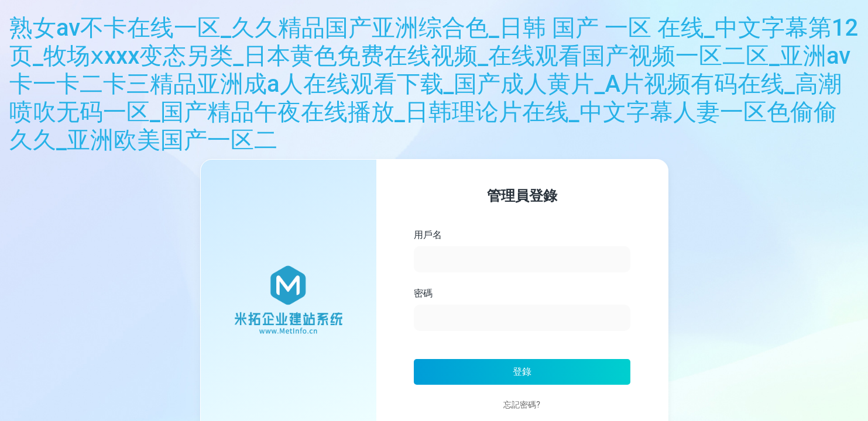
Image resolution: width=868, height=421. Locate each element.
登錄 (522, 372)
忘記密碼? (522, 405)
